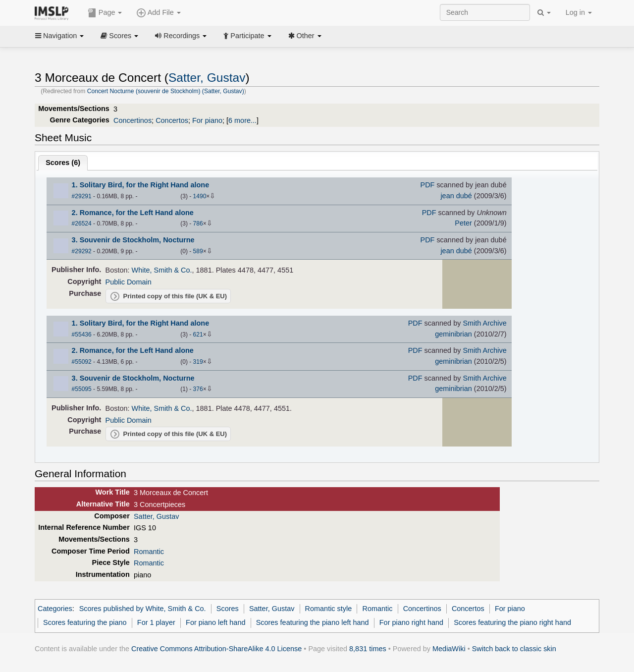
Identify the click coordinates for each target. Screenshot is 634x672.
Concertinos (132, 120)
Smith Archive (484, 323)
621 (198, 335)
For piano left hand (215, 622)
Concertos (172, 120)
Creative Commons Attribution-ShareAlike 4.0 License (216, 649)
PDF (428, 185)
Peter (463, 223)
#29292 (82, 251)
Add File (158, 13)
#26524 (82, 224)
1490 (200, 196)
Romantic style (329, 609)
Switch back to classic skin (514, 649)
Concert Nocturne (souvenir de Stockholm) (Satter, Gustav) (166, 91)
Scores (119, 36)
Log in (579, 12)
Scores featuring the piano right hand (512, 622)
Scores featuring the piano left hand (313, 622)
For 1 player (156, 622)
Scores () (63, 163)
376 (198, 389)
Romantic (149, 552)
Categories (55, 609)
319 (198, 362)
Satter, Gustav (207, 78)
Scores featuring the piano (85, 622)
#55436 (82, 335)
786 (198, 224)
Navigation (59, 36)
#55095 (82, 389)
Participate (247, 36)
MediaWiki (449, 649)
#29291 (82, 196)
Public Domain (129, 282)
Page (105, 13)
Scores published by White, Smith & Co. (143, 609)
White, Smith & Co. (162, 270)
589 (198, 251)
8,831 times (368, 649)
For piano (207, 120)
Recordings (181, 36)
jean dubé (456, 196)
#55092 (82, 362)
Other (305, 36)
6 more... (242, 120)
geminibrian (453, 334)
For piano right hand (411, 622)
